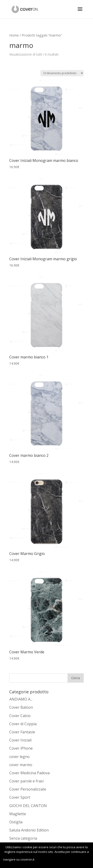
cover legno (19, 757)
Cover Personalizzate (28, 789)
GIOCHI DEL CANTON (28, 806)
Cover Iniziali (20, 740)
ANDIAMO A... (21, 699)
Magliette (18, 814)
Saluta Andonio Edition (29, 830)
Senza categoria (23, 838)
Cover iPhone (21, 748)
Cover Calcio (20, 716)
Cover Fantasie (22, 732)
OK (45, 860)
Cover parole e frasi (26, 781)
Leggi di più (73, 860)
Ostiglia (16, 822)
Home (14, 35)
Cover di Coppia (23, 724)
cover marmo (21, 765)
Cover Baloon (21, 707)
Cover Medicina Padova (29, 773)
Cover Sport (20, 797)
